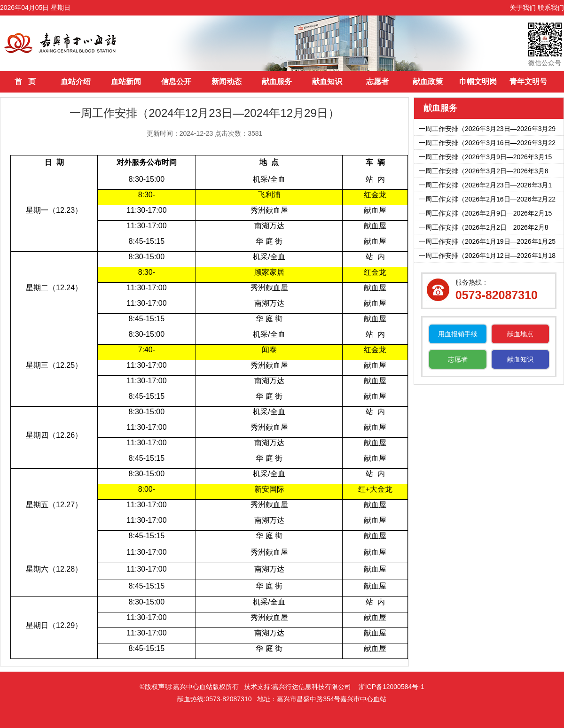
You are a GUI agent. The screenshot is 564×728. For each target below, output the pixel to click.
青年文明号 (528, 81)
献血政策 (428, 81)
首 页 (25, 81)
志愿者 (377, 81)
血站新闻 (126, 81)
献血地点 (520, 334)
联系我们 (551, 8)
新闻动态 (227, 81)
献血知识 (327, 81)
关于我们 (523, 8)
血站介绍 (76, 81)
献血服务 (277, 81)
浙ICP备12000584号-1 (392, 687)
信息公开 (176, 81)
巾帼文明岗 (478, 81)
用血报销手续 (458, 334)
